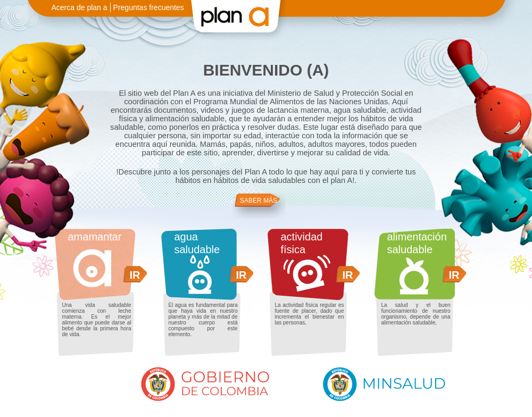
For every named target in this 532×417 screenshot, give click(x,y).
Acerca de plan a (80, 7)
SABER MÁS (259, 201)
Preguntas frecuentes (149, 7)
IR (135, 275)
